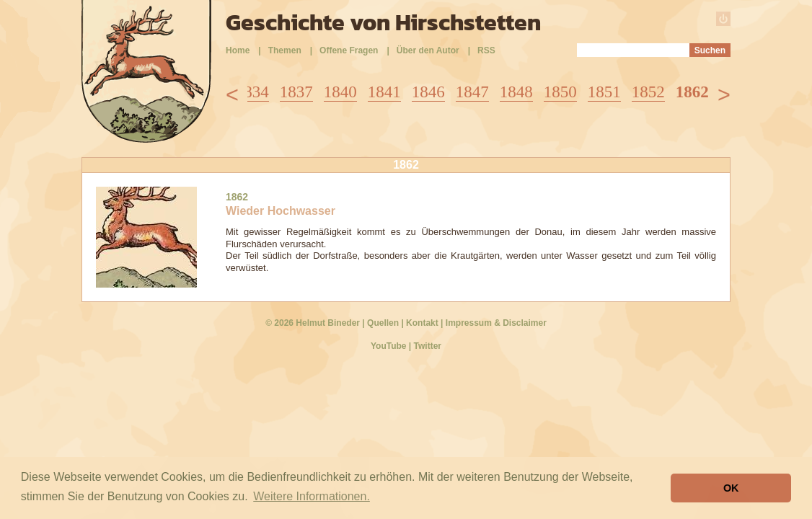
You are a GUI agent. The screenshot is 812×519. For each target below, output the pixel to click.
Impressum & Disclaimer (496, 323)
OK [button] (731, 488)
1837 (296, 92)
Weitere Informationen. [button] (312, 496)
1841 (384, 92)
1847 (472, 92)
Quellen (383, 323)
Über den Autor (428, 50)
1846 (428, 92)
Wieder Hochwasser (281, 211)
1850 (560, 92)
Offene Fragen (349, 50)
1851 (604, 92)
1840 (340, 92)
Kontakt (422, 323)
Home (238, 50)
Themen (285, 50)
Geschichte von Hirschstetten (383, 22)
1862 (692, 92)
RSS (486, 50)
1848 (516, 92)
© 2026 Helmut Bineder (313, 323)
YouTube (389, 346)
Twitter (428, 346)
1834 (252, 92)
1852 (648, 92)
